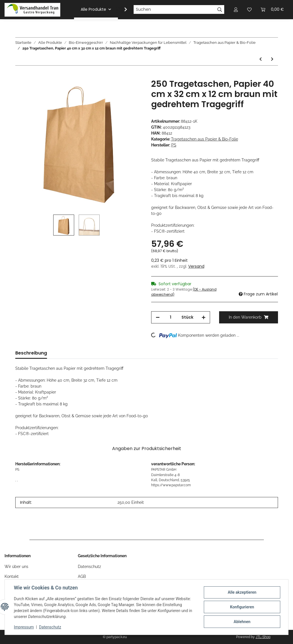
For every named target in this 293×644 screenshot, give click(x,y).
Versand (196, 266)
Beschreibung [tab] (31, 353)
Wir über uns (16, 567)
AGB (82, 576)
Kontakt (12, 576)
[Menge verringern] (158, 317)
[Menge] (171, 317)
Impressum (24, 627)
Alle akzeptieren (242, 592)
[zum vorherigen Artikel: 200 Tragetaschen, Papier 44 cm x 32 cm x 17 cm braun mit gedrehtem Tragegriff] (261, 59)
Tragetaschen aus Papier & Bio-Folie (205, 139)
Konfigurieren (242, 607)
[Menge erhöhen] (204, 317)
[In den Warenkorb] (20, 76)
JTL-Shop (263, 637)
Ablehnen (242, 622)
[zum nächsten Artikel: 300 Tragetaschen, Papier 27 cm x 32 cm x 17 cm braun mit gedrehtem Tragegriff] (272, 59)
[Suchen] (174, 10)
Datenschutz (89, 567)
